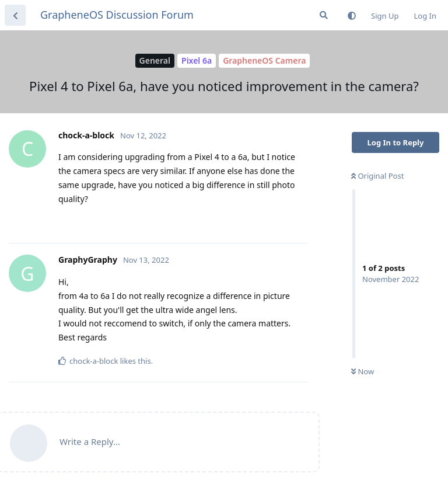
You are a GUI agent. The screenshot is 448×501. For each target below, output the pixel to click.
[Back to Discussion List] (15, 15)
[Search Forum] (324, 15)
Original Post (377, 176)
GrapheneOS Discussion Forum (117, 15)
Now (363, 371)
